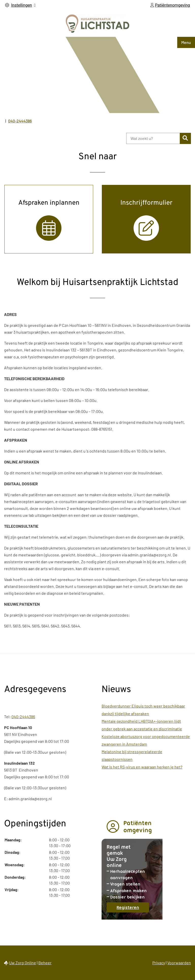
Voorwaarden (179, 963)
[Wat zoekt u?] (153, 138)
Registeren (133, 909)
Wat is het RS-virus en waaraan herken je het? (142, 767)
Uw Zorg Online (23, 963)
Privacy (159, 963)
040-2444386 (23, 717)
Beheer (45, 963)
